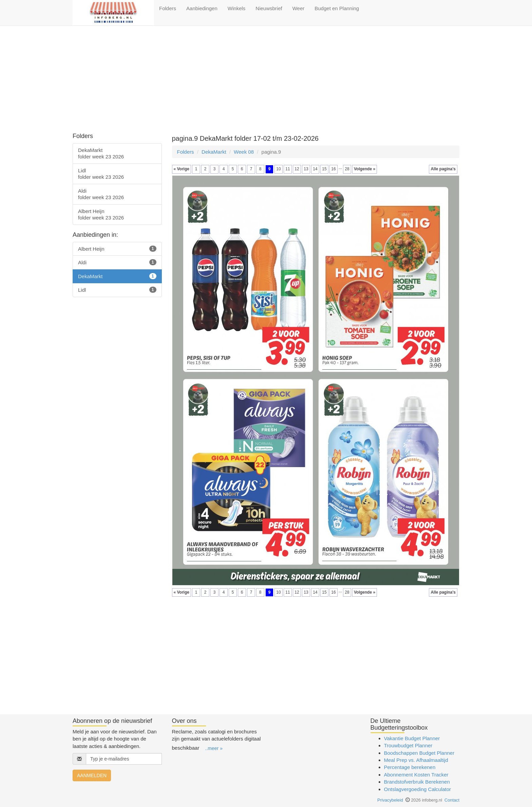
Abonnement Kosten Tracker (416, 775)
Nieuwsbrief (269, 8)
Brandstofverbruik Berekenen (417, 782)
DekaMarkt (214, 152)
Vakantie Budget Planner (412, 738)
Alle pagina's (443, 169)
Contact (452, 800)
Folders (168, 8)
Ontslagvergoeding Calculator (418, 789)
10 (278, 169)
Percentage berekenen (410, 767)
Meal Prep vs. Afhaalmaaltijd (416, 760)
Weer (299, 8)
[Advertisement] (266, 80)
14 (315, 169)
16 (333, 169)
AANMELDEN (92, 775)
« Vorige (182, 169)
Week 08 (244, 152)
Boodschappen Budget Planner (419, 753)
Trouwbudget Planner (408, 745)
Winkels (237, 8)
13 (306, 169)
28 (347, 169)
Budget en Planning (337, 8)
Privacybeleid (390, 800)
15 (324, 169)
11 (288, 169)
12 (297, 169)
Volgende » (365, 169)
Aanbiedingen (202, 8)
